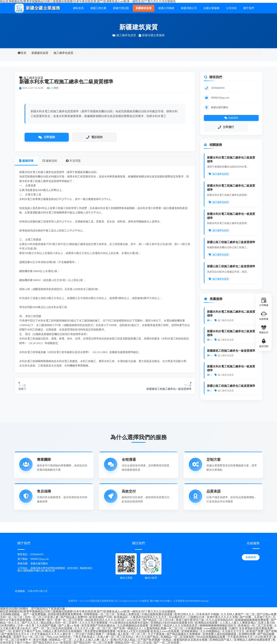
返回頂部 (264, 343)
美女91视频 (40, 640)
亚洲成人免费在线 (129, 614)
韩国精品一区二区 (61, 640)
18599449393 (218, 88)
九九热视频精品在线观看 (133, 626)
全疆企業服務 (211, 8)
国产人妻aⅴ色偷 (69, 626)
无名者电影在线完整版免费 (256, 628)
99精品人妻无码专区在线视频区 (63, 631)
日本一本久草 (26, 626)
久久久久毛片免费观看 (94, 623)
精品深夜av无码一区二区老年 (59, 623)
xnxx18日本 (134, 620)
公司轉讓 (264, 302)
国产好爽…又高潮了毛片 (256, 617)
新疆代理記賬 (121, 8)
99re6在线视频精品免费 (211, 637)
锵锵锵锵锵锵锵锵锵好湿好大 (218, 626)
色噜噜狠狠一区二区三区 (100, 614)
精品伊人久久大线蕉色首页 (181, 626)
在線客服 (264, 316)
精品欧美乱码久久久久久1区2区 (105, 620)
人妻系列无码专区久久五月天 (149, 617)
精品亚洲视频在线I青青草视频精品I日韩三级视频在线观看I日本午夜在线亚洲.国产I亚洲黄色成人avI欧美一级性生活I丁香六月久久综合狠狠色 (88, 611)
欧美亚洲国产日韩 (101, 617)
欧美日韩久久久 (185, 614)
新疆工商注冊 (98, 8)
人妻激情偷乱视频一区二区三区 (164, 628)
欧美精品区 (121, 617)
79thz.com (52, 637)
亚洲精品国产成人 (221, 640)
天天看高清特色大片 (240, 637)
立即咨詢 (47, 137)
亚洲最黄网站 (190, 631)
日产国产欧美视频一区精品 (155, 640)
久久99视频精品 (210, 631)
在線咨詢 (231, 118)
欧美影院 (66, 642)
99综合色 (65, 637)
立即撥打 (226, 127)
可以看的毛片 (178, 617)
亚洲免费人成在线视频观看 (220, 634)
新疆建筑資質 (144, 8)
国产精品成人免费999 (74, 617)
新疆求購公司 (189, 8)
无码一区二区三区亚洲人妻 (42, 617)
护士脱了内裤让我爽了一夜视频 (96, 634)
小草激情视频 (194, 628)
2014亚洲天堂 (264, 637)
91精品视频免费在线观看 (157, 614)
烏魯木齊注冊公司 (38, 591)
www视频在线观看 (216, 628)
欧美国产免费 (255, 631)
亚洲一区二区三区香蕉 (69, 620)
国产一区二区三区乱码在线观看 (53, 628)
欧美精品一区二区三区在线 (255, 626)
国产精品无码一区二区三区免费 (94, 642)
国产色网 (271, 631)
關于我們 (249, 8)
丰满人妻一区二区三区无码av (116, 637)
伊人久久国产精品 (148, 637)
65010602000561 (193, 601)
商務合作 (264, 329)
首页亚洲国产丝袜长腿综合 (99, 626)
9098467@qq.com (220, 98)
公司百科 (231, 8)
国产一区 (6, 631)
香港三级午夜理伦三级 (190, 620)
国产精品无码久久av (46, 642)
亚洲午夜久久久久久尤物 (223, 617)
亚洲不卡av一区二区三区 (29, 637)
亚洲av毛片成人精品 (123, 640)
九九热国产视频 (47, 626)
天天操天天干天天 (234, 631)
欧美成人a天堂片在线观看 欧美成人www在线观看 (149, 631)
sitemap (205, 601)
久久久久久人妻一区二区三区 (93, 628)
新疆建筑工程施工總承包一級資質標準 (169, 389)
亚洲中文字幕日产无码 (27, 631)
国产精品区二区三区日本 (159, 620)
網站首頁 (78, 8)
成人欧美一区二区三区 (132, 634)
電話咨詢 (94, 137)
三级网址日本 (196, 617)
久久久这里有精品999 (220, 620)
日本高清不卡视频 (208, 614)
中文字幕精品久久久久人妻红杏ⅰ (53, 634)
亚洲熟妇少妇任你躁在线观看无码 (172, 623)
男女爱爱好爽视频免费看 (100, 631)
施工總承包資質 (63, 53)
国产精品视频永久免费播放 (184, 634)
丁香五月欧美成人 (84, 637)
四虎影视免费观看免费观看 (65, 614)
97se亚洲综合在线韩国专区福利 (129, 623)
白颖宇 (233, 628)
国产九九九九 (31, 623)
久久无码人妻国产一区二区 (238, 614)
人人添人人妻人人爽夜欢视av (238, 623)
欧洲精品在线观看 (207, 623)
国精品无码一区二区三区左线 (134, 642)
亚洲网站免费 (247, 634)
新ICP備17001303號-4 (161, 601)
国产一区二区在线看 (167, 642)
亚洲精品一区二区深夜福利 (178, 637)
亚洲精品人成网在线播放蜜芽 (253, 640)
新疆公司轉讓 (166, 8)
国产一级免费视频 (35, 614)
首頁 (22, 53)
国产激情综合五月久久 (16, 634)
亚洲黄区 (156, 626)
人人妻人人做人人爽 (87, 640)
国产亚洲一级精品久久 (128, 628)
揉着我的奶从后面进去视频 (191, 640)
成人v (105, 640)
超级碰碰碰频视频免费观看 (252, 620)
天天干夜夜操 (157, 634)
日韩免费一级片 (43, 620)
